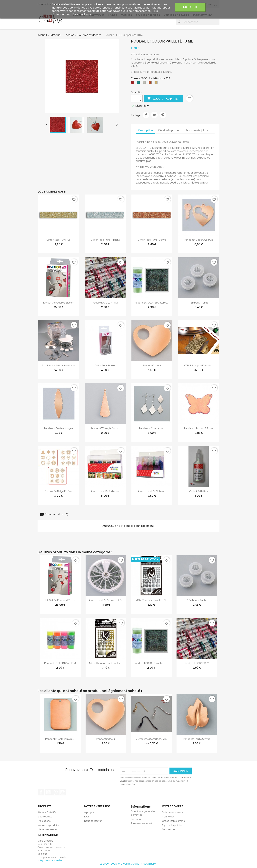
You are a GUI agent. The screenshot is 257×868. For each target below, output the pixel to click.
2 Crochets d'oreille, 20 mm (151, 739)
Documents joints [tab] (197, 130)
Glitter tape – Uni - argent (105, 240)
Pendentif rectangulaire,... (60, 739)
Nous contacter (93, 821)
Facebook (41, 792)
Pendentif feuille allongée (58, 428)
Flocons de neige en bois (58, 491)
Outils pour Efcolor (105, 365)
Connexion (168, 817)
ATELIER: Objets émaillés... (199, 365)
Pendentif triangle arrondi (105, 428)
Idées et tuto (45, 817)
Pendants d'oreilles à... (152, 428)
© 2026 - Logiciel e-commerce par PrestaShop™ (129, 864)
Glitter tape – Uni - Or (58, 240)
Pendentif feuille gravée (197, 739)
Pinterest (163, 115)
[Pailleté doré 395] (157, 83)
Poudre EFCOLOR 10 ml (105, 303)
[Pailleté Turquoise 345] (139, 83)
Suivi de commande (173, 812)
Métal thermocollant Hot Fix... (106, 663)
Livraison (136, 819)
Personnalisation (83, 14)
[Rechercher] (198, 22)
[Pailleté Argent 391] (145, 83)
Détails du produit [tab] (169, 130)
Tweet (154, 115)
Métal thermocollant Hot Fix (151, 600)
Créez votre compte (173, 821)
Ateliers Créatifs (47, 812)
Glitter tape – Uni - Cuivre (152, 240)
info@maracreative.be (50, 860)
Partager (146, 115)
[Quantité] (135, 99)
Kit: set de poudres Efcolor (58, 303)
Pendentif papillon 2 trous (199, 428)
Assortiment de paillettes (105, 491)
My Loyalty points (172, 825)
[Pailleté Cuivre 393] (151, 83)
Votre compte (173, 806)
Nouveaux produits (48, 825)
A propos (89, 812)
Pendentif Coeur (152, 365)
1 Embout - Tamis (199, 303)
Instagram (63, 792)
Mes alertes (169, 829)
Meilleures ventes (48, 829)
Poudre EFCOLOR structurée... (152, 303)
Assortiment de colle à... (152, 491)
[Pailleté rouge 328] (133, 83)
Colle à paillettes (199, 491)
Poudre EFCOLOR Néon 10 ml (60, 663)
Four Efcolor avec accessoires (58, 365)
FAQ (86, 817)
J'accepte (190, 7)
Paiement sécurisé (141, 823)
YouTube (48, 792)
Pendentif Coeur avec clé (199, 240)
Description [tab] (146, 130)
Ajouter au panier (163, 99)
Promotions (44, 821)
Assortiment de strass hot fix (106, 600)
